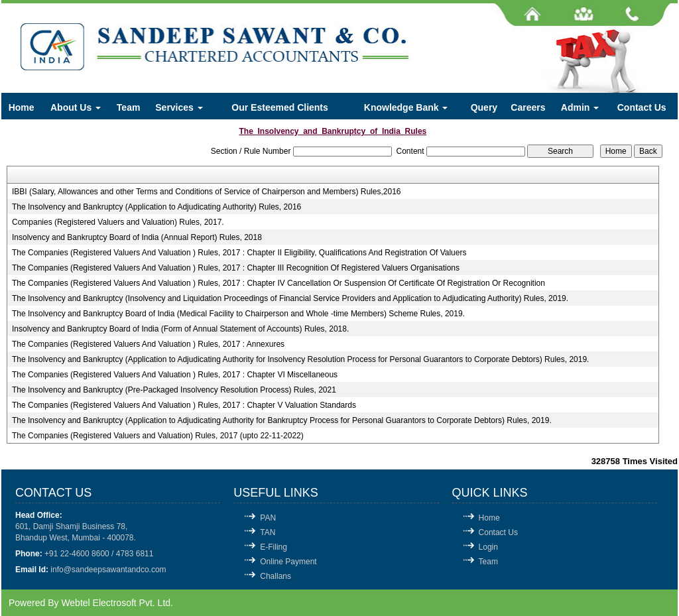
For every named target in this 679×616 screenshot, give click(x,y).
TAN (268, 532)
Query (484, 107)
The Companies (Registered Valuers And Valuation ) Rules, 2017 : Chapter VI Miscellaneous (175, 375)
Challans (276, 576)
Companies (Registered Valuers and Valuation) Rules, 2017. (118, 222)
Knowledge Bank (406, 107)
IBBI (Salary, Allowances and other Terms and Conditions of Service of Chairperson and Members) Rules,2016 (207, 192)
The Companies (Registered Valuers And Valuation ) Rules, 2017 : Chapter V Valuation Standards (184, 405)
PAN (268, 518)
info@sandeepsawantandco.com (108, 570)
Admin (580, 107)
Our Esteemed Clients (280, 107)
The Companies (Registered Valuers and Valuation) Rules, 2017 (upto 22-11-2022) (158, 436)
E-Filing (274, 547)
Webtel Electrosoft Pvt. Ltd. (117, 603)
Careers (528, 107)
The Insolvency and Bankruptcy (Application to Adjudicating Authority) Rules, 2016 (156, 207)
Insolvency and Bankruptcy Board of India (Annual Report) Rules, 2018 (137, 237)
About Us (76, 107)
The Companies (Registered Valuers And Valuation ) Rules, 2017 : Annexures (148, 344)
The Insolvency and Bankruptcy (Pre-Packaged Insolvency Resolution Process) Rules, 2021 (174, 390)
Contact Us (642, 107)
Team (129, 107)
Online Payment (288, 562)
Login (488, 547)
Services (179, 107)
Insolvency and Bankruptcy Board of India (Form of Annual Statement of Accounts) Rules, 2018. (180, 329)
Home (22, 107)
